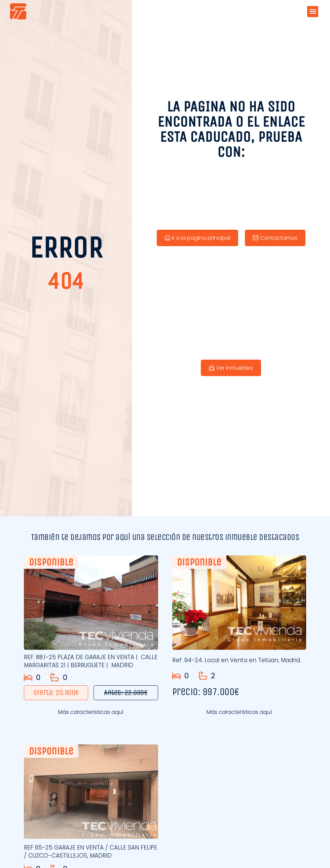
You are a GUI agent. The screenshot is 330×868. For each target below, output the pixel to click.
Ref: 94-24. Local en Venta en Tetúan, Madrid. (237, 660)
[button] (313, 12)
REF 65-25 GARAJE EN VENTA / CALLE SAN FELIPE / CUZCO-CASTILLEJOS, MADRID (90, 852)
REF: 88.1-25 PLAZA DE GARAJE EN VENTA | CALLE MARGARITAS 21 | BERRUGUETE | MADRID (91, 661)
